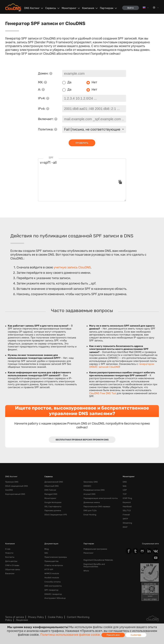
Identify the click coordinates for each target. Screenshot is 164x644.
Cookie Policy (55, 617)
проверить (82, 143)
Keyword (127, 502)
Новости (9, 553)
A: (41, 90)
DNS (125, 482)
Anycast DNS (89, 494)
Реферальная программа (95, 549)
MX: (43, 82)
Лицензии (22, 620)
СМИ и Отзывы (12, 565)
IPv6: (44, 109)
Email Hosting (90, 515)
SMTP (125, 519)
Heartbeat (127, 507)
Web (125, 486)
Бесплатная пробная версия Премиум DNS (82, 440)
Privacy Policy (36, 617)
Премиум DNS (12, 482)
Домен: (45, 73)
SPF (51, 158)
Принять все (113, 635)
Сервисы (51, 8)
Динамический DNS (54, 482)
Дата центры (11, 561)
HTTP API (49, 569)
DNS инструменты (53, 586)
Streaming (127, 523)
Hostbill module (52, 578)
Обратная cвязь (13, 569)
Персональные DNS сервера (97, 507)
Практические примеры (56, 557)
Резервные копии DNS (94, 490)
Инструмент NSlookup (55, 598)
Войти (131, 8)
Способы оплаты (53, 582)
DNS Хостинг (32, 8)
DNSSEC (87, 486)
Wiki (46, 553)
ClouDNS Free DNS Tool (103, 393)
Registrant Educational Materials (98, 560)
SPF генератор (51, 590)
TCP (125, 494)
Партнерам (107, 8)
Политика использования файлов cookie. (71, 635)
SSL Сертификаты (53, 507)
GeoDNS (9, 490)
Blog (47, 549)
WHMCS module (52, 573)
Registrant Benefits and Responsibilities (94, 565)
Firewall (126, 515)
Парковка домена (53, 510)
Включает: (48, 119)
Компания (88, 8)
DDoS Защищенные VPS (56, 515)
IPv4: (44, 98)
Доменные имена (92, 502)
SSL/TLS (127, 510)
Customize (136, 635)
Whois (86, 571)
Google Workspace (53, 502)
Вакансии (10, 573)
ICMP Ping (127, 498)
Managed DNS (51, 494)
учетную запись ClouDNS (72, 267)
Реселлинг (88, 553)
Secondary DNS (91, 482)
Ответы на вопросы (54, 565)
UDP (125, 490)
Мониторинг (69, 8)
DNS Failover (50, 490)
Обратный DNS (51, 486)
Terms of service (15, 617)
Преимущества (51, 561)
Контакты (10, 557)
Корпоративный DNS (15, 494)
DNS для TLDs (90, 510)
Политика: (48, 129)
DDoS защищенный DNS (17, 486)
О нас (8, 549)
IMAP (125, 527)
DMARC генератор (53, 594)
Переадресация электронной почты (101, 498)
